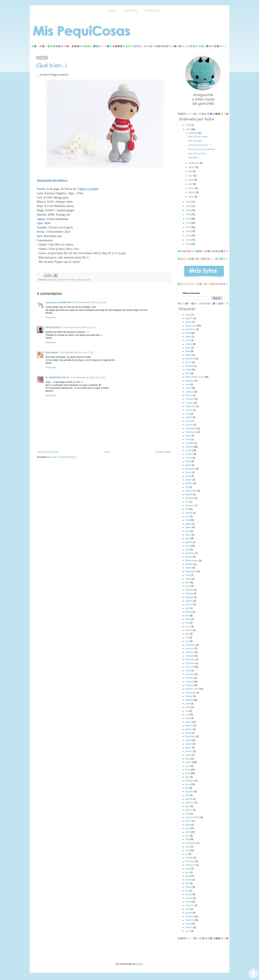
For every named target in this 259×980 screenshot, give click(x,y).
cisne (188, 439)
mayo (191, 180)
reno (187, 836)
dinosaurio (190, 469)
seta (187, 850)
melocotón (190, 660)
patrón (188, 762)
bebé (188, 351)
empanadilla (191, 491)
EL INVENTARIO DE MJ (57, 378)
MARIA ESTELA (54, 328)
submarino (190, 865)
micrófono (190, 663)
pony (188, 814)
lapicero (189, 601)
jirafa (188, 582)
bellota (188, 355)
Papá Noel (190, 737)
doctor (188, 472)
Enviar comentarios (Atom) (63, 457)
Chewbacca (191, 432)
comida (189, 447)
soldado (189, 858)
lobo (187, 634)
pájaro (188, 722)
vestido (189, 913)
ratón (188, 832)
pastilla (189, 744)
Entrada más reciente (48, 452)
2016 (189, 231)
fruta (187, 520)
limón (188, 627)
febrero (192, 192)
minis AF (189, 667)
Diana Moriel (52, 353)
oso (187, 715)
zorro (188, 931)
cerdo (188, 421)
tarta (187, 876)
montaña (189, 678)
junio (191, 176)
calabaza (190, 392)
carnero (189, 410)
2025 (189, 125)
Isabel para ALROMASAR (58, 302)
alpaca (188, 322)
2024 (189, 129)
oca (187, 711)
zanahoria (190, 920)
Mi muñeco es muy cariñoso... (202, 149)
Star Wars (190, 861)
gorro (188, 546)
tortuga (189, 894)
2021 (189, 210)
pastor (188, 748)
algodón (189, 318)
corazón (189, 454)
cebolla (189, 417)
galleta (188, 524)
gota (187, 550)
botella (188, 370)
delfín (188, 461)
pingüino (189, 792)
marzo (192, 188)
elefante (189, 483)
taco (187, 872)
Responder (51, 317)
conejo (188, 450)
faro (187, 502)
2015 (189, 236)
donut (188, 476)
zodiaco (189, 927)
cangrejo (189, 403)
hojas (188, 575)
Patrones (153, 11)
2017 (189, 227)
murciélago (191, 693)
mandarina (190, 645)
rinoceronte (191, 843)
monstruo (190, 674)
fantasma (190, 498)
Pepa (188, 770)
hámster (189, 564)
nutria (188, 707)
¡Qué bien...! (194, 158)
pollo (188, 806)
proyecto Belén (192, 817)
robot (188, 847)
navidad (87, 280)
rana (187, 828)
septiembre (194, 163)
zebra (188, 924)
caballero (190, 381)
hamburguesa (192, 561)
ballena (189, 344)
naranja (189, 696)
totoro (188, 902)
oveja (188, 718)
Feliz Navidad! (195, 141)
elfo (187, 487)
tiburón (189, 880)
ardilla (188, 337)
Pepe (188, 773)
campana (190, 399)
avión (188, 340)
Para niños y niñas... (198, 153)
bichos (188, 362)
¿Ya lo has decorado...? (199, 145)
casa (188, 414)
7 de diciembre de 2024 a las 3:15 (79, 328)
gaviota (189, 542)
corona (189, 458)
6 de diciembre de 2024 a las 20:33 (89, 302)
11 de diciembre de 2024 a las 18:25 (88, 378)
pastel (188, 740)
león (187, 608)
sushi (188, 869)
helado (188, 568)
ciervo (188, 436)
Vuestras (189, 916)
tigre (187, 883)
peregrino (190, 781)
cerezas (189, 425)
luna (187, 641)
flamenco (190, 505)
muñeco (79, 280)
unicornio (190, 905)
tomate (189, 887)
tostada (189, 898)
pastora (189, 751)
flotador (189, 513)
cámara (189, 395)
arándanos (190, 329)
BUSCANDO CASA (66, 280)
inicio (112, 11)
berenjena (190, 359)
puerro (188, 821)
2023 (189, 202)
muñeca (189, 682)
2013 (189, 244)
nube (188, 704)
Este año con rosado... (199, 137)
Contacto (131, 11)
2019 (189, 219)
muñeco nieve (192, 689)
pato (187, 759)
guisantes (190, 553)
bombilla (189, 366)
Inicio (107, 452)
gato (187, 538)
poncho (189, 810)
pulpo (188, 825)
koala (188, 586)
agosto (192, 167)
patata (188, 755)
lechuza (189, 604)
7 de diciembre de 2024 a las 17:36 (76, 353)
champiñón (191, 428)
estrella (189, 494)
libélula (189, 612)
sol (187, 854)
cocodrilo (190, 443)
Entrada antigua (163, 452)
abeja (188, 315)
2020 (189, 214)
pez (187, 788)
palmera (189, 726)
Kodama (189, 590)
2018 (189, 223)
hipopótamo (191, 572)
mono (188, 670)
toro (187, 891)
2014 (189, 240)
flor (187, 509)
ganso (188, 535)
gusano (189, 557)
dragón (189, 480)
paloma (189, 729)
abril (191, 184)
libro (187, 616)
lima (187, 623)
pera (187, 777)
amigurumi (52, 280)
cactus (188, 388)
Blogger (139, 964)
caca (188, 384)
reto (187, 839)
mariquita (190, 656)
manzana (190, 649)
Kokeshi (189, 593)
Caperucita (190, 406)
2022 (189, 206)
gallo (188, 531)
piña (187, 795)
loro (187, 638)
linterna (189, 630)
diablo (188, 465)
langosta (189, 597)
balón (188, 348)
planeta (189, 799)
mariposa (190, 652)
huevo (188, 579)
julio (191, 171)
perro (188, 784)
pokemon (190, 803)
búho (188, 373)
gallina (188, 527)
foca (187, 516)
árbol (188, 333)
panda (188, 733)
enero (192, 197)
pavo (188, 766)
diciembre (193, 133)
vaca (188, 909)
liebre (188, 619)
